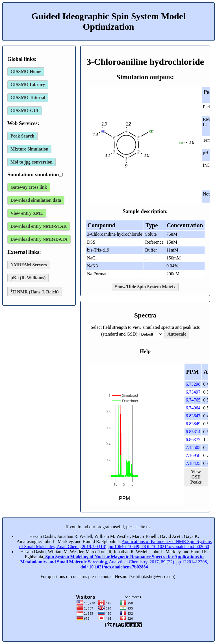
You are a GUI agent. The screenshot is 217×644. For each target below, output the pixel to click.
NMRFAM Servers (29, 265)
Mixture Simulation (29, 149)
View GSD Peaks (196, 477)
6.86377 (193, 440)
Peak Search (22, 136)
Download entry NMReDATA (39, 239)
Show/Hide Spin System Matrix (145, 287)
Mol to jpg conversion (32, 162)
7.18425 (193, 463)
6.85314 (193, 432)
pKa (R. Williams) (28, 278)
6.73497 (193, 392)
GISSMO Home (26, 71)
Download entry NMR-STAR (39, 226)
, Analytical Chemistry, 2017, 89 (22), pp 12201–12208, (114, 562)
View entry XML (27, 213)
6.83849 (193, 424)
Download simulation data (36, 200)
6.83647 (193, 416)
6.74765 (193, 400)
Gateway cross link (29, 187)
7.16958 (193, 455)
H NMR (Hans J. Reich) (35, 291)
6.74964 (193, 408)
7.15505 (193, 447)
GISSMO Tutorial (28, 97)
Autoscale (177, 334)
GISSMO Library (28, 84)
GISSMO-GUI (25, 110)
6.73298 (193, 384)
